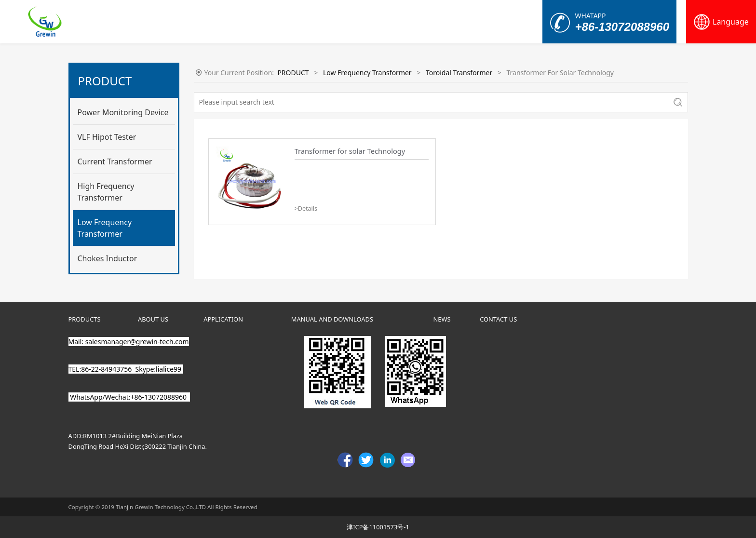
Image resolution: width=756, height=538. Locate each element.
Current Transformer (115, 161)
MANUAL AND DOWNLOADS (332, 319)
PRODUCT (293, 73)
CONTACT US (498, 319)
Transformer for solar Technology (350, 151)
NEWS (442, 319)
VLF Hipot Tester (107, 137)
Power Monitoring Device (123, 112)
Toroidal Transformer (459, 73)
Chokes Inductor (108, 258)
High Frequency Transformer (106, 192)
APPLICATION (223, 319)
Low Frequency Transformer (105, 228)
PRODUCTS (85, 319)
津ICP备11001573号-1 (378, 527)
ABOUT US (153, 319)
